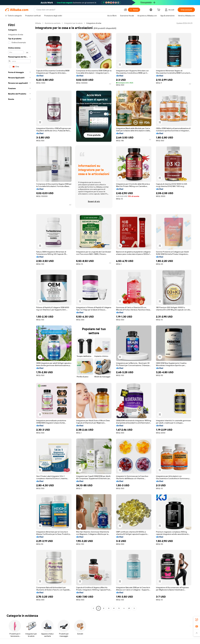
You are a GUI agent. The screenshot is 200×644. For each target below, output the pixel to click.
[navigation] (19, 316)
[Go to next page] (134, 608)
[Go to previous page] (93, 608)
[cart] (159, 10)
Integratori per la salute (73, 23)
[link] (197, 620)
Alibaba (38, 23)
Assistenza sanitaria (53, 23)
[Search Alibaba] (79, 10)
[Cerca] (134, 10)
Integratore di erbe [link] (94, 23)
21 (129, 608)
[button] (125, 10)
